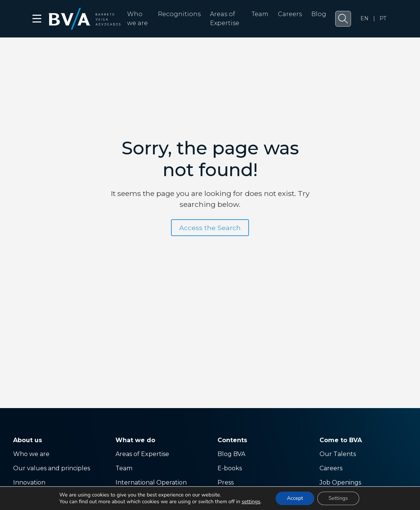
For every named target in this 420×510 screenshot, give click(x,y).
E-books (230, 468)
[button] (343, 19)
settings (251, 502)
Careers (290, 14)
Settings (338, 498)
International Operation (151, 482)
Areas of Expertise (142, 454)
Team (260, 14)
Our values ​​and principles (52, 468)
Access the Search (210, 228)
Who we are (31, 454)
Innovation (29, 482)
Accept (295, 498)
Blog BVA (231, 454)
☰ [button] (37, 19)
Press (226, 482)
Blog (319, 14)
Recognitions (179, 14)
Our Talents (338, 454)
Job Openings (340, 482)
